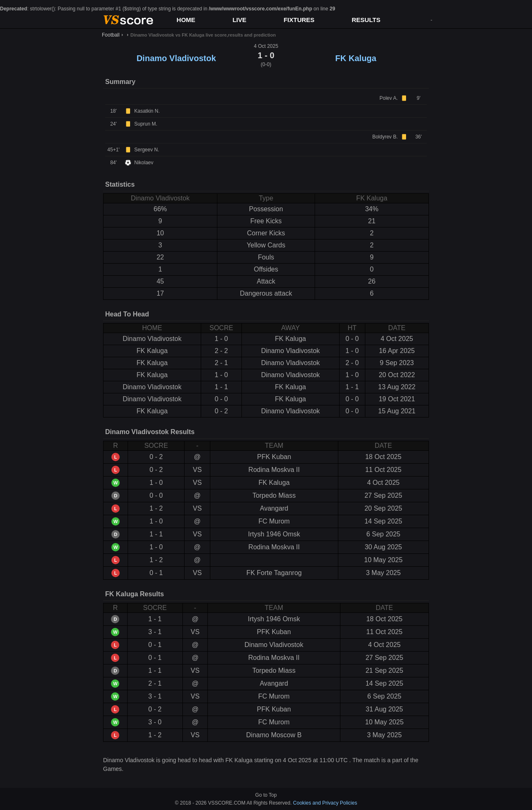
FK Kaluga (356, 58)
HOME (186, 20)
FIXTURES (299, 20)
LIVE (239, 20)
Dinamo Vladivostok (176, 58)
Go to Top (266, 795)
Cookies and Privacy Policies (325, 803)
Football (111, 35)
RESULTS (366, 20)
